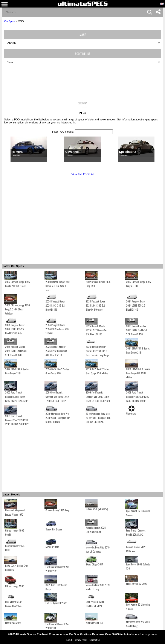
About (69, 640)
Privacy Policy (81, 640)
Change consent (150, 634)
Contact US (95, 640)
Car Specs (10, 21)
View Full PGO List (82, 174)
